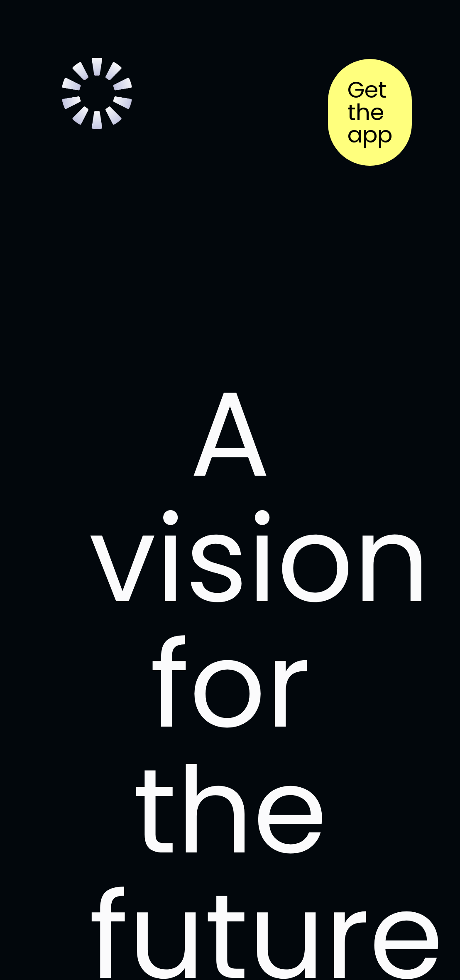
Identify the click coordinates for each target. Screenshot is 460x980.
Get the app (370, 112)
